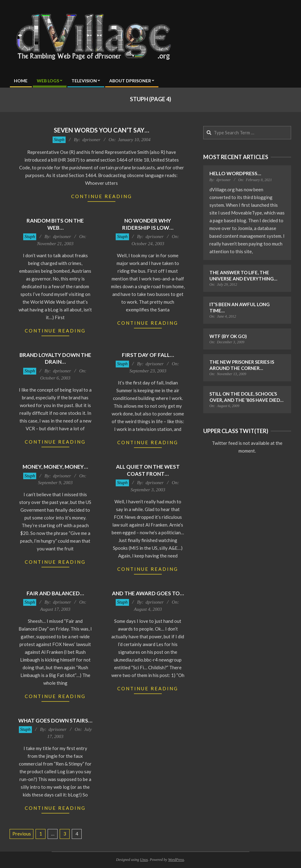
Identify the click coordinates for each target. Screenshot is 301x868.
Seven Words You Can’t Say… (101, 130)
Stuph (59, 140)
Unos (144, 860)
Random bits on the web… (55, 224)
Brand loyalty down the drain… (55, 358)
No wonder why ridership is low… (148, 224)
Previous (22, 834)
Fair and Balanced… (55, 593)
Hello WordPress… (235, 173)
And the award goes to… (148, 593)
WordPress (176, 860)
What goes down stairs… (55, 720)
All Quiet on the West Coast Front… (148, 470)
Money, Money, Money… (55, 467)
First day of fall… (148, 355)
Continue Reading (102, 196)
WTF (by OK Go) (228, 336)
